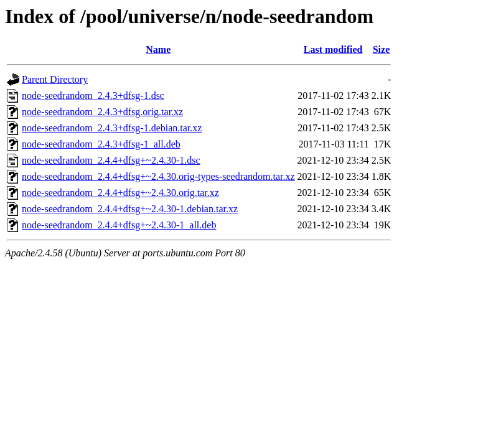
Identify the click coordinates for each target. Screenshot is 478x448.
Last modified (333, 49)
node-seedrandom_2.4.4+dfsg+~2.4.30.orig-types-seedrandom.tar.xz (158, 176)
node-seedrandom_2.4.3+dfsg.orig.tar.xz (102, 112)
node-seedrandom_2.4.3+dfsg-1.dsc (93, 96)
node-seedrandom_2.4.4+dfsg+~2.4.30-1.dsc (111, 160)
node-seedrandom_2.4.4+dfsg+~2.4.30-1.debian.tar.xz (130, 209)
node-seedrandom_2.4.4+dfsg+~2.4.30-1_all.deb (119, 225)
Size (382, 49)
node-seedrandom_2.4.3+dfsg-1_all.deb (101, 144)
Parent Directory (55, 79)
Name (158, 49)
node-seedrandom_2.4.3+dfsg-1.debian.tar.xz (112, 128)
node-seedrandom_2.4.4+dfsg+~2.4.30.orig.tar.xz (120, 193)
